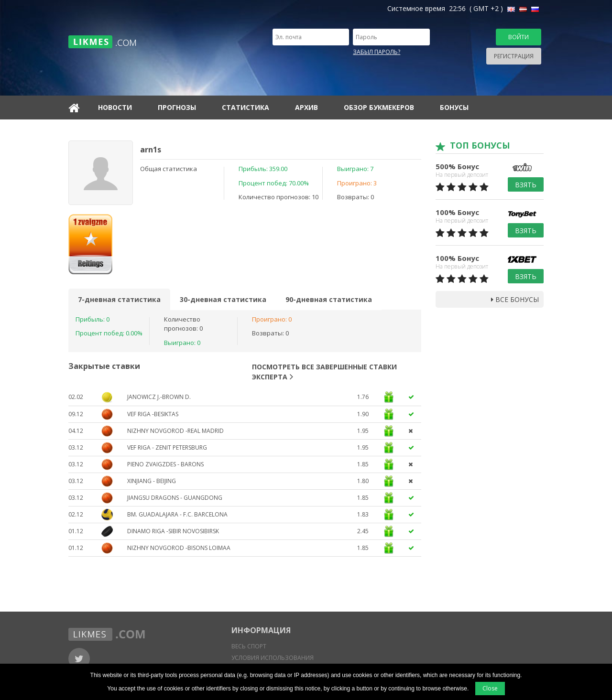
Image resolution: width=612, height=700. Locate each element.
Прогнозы (177, 107)
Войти (519, 37)
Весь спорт (249, 646)
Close (490, 688)
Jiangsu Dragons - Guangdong (175, 498)
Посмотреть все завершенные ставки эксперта (324, 372)
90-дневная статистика (329, 299)
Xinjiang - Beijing (152, 481)
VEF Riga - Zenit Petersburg (167, 447)
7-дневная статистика (119, 299)
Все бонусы (515, 299)
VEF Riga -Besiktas (153, 414)
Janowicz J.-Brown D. (159, 397)
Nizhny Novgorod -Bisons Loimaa (179, 548)
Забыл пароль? (377, 52)
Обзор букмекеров (379, 107)
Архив (306, 107)
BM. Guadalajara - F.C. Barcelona (177, 514)
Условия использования (273, 658)
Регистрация (514, 56)
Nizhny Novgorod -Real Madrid (175, 431)
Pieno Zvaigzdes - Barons (165, 464)
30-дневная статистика (223, 299)
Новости (115, 107)
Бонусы (454, 107)
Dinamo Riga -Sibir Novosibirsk (173, 531)
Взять (526, 185)
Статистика (246, 107)
